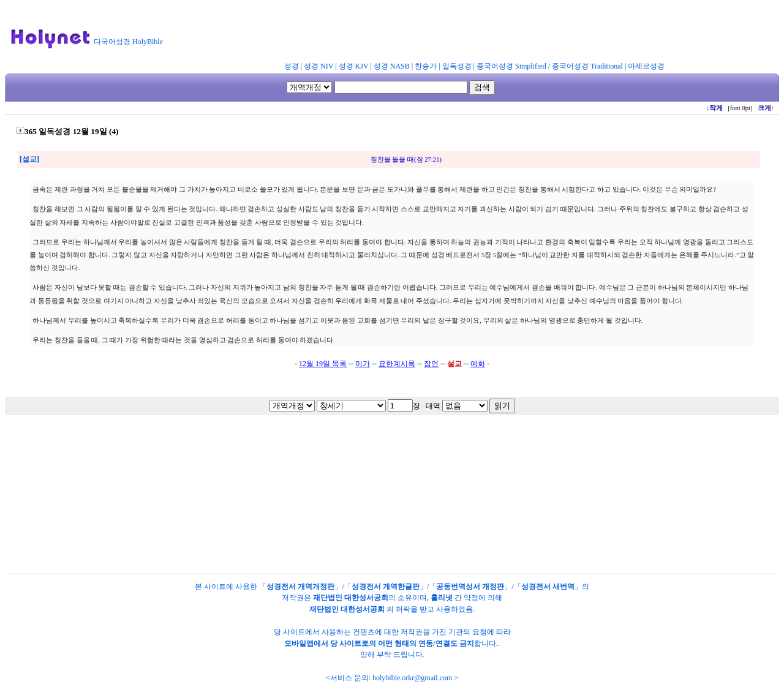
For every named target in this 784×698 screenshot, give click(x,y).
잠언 (431, 364)
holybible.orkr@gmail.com (412, 678)
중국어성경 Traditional (587, 66)
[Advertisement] (470, 33)
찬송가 (426, 66)
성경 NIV (318, 66)
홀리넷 (442, 598)
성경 (292, 66)
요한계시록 (397, 364)
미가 (363, 364)
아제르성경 (646, 66)
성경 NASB (392, 66)
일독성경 (457, 66)
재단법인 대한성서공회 (351, 598)
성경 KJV (354, 66)
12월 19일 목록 (323, 364)
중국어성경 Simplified (511, 66)
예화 (478, 364)
